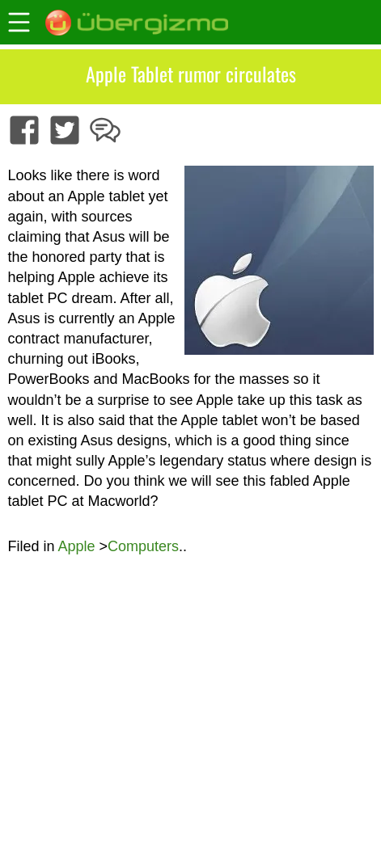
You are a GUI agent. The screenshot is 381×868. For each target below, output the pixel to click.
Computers (143, 546)
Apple (76, 546)
